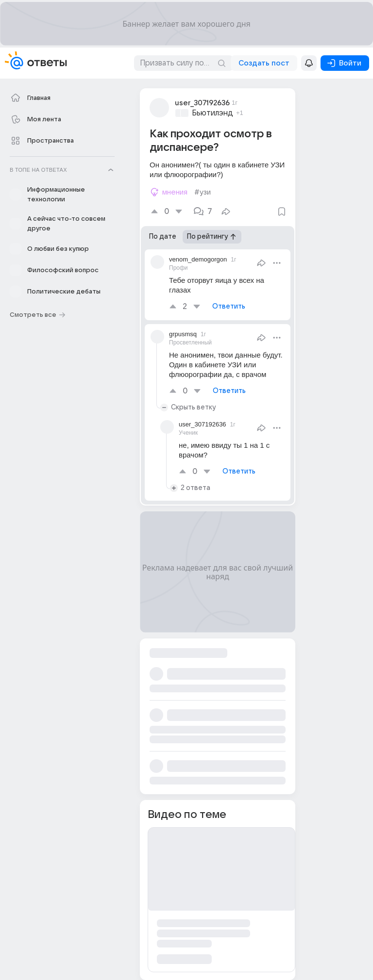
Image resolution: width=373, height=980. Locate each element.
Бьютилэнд (212, 113)
